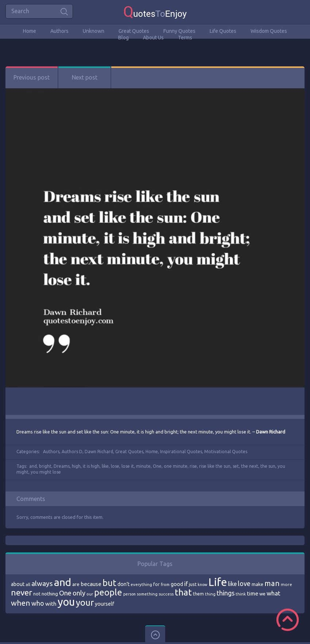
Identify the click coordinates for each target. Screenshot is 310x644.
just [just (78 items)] (193, 584)
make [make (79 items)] (257, 584)
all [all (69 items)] (28, 584)
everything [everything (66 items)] (141, 585)
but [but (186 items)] (109, 583)
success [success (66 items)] (166, 594)
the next (250, 466)
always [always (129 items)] (42, 583)
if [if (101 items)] (186, 584)
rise (193, 466)
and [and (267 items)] (63, 582)
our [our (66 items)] (90, 594)
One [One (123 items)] (65, 593)
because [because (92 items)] (91, 584)
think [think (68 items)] (241, 594)
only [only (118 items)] (79, 593)
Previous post (32, 77)
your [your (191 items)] (85, 603)
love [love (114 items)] (244, 583)
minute (143, 466)
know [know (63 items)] (202, 585)
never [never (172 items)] (22, 592)
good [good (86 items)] (177, 584)
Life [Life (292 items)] (218, 582)
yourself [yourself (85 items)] (104, 604)
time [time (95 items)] (253, 593)
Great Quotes (134, 31)
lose (115, 466)
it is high (91, 466)
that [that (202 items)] (183, 592)
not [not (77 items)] (37, 594)
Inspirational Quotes (181, 452)
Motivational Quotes (226, 452)
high (76, 466)
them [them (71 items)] (198, 594)
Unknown (94, 31)
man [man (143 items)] (272, 583)
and (33, 466)
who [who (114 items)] (38, 603)
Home (30, 31)
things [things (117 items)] (226, 593)
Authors (59, 31)
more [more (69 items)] (286, 584)
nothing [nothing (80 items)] (50, 594)
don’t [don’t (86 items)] (123, 584)
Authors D (72, 452)
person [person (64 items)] (129, 594)
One (157, 466)
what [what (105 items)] (274, 593)
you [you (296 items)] (66, 602)
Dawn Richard (99, 452)
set (236, 466)
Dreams (62, 466)
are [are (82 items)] (76, 584)
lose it (128, 466)
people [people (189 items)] (108, 592)
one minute (176, 466)
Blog (123, 38)
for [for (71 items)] (156, 584)
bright (45, 466)
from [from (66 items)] (165, 585)
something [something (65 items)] (147, 594)
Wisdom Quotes (269, 31)
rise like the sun (215, 466)
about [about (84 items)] (18, 584)
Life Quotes (223, 31)
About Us (153, 38)
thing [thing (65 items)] (210, 594)
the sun (268, 466)
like (105, 466)
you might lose (46, 472)
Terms (185, 38)
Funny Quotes (179, 31)
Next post (85, 77)
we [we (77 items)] (262, 594)
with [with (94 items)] (51, 604)
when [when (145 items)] (21, 603)
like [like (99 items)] (232, 584)
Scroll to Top (288, 620)
